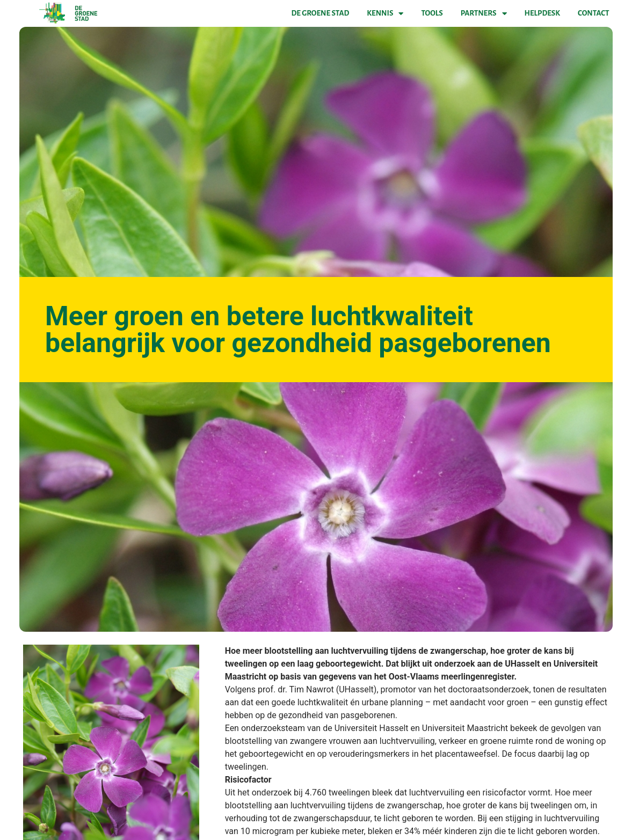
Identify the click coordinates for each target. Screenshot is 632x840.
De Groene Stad (321, 13)
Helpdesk (542, 13)
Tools (432, 13)
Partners (484, 13)
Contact (593, 13)
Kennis (385, 13)
